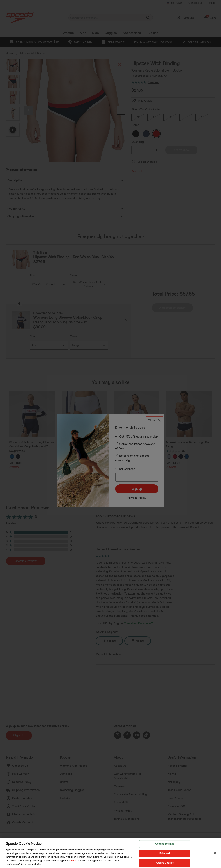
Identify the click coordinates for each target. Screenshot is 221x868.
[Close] (215, 853)
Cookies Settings (165, 844)
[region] (110, 853)
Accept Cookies (165, 863)
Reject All (165, 853)
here (74, 861)
